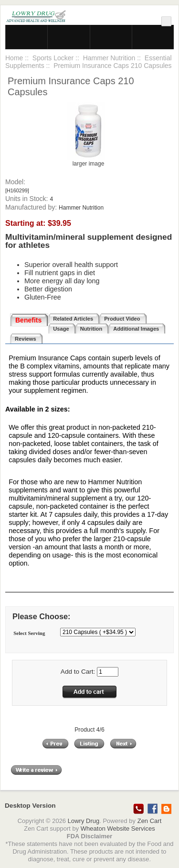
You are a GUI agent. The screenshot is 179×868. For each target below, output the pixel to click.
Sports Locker (53, 58)
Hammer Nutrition (109, 58)
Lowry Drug (84, 821)
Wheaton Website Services (118, 829)
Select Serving (29, 633)
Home (14, 58)
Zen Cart (150, 821)
